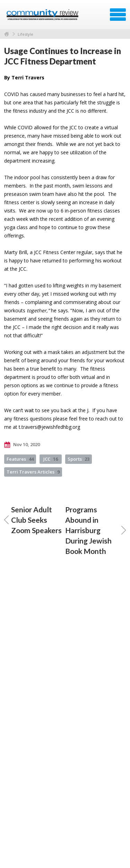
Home (7, 34)
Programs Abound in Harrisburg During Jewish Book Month (96, 530)
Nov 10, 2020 (22, 445)
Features (20, 459)
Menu (118, 15)
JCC (51, 459)
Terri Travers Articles (33, 472)
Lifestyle (25, 34)
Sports (79, 459)
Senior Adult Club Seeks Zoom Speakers (33, 520)
